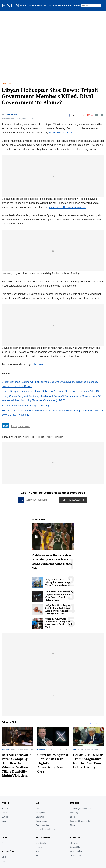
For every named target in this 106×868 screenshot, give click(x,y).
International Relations (45, 820)
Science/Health (57, 5)
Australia (5, 799)
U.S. (29, 5)
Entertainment (73, 5)
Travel (38, 842)
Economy (74, 804)
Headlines (7, 83)
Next (102, 723)
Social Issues (42, 812)
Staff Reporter (13, 114)
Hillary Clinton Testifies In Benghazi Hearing (26, 406)
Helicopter (24, 426)
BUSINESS (75, 794)
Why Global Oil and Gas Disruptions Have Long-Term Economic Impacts (58, 583)
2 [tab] (93, 723)
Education (40, 808)
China (4, 804)
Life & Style (41, 834)
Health (4, 852)
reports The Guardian (60, 133)
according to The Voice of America (67, 207)
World (23, 5)
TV (37, 846)
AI (3, 834)
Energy (73, 808)
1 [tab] (91, 723)
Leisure (39, 838)
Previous (97, 723)
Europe (5, 808)
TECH (4, 828)
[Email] (97, 115)
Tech (46, 5)
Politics (39, 799)
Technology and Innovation (82, 799)
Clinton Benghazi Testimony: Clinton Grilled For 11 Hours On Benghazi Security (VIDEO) (50, 391)
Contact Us (75, 838)
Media (73, 816)
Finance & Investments (80, 812)
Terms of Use (76, 846)
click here (38, 364)
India (4, 812)
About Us (74, 834)
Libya (14, 426)
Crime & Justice (43, 816)
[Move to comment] (102, 115)
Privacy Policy (76, 842)
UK (3, 816)
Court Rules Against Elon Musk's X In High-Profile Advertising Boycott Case (53, 763)
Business (37, 5)
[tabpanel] (53, 751)
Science (5, 848)
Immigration (41, 804)
